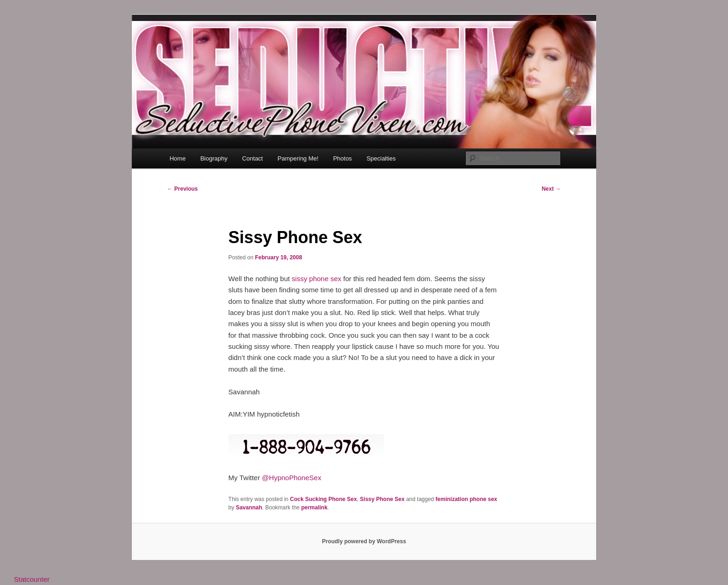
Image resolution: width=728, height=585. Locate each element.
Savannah (249, 508)
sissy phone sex (316, 279)
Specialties (381, 158)
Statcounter (32, 579)
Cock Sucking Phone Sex (324, 499)
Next (551, 189)
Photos (342, 158)
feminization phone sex (466, 499)
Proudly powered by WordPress (364, 541)
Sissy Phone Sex (382, 499)
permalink (315, 508)
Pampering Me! (298, 158)
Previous (182, 189)
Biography (214, 158)
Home (178, 158)
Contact (252, 158)
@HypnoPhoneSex (292, 478)
